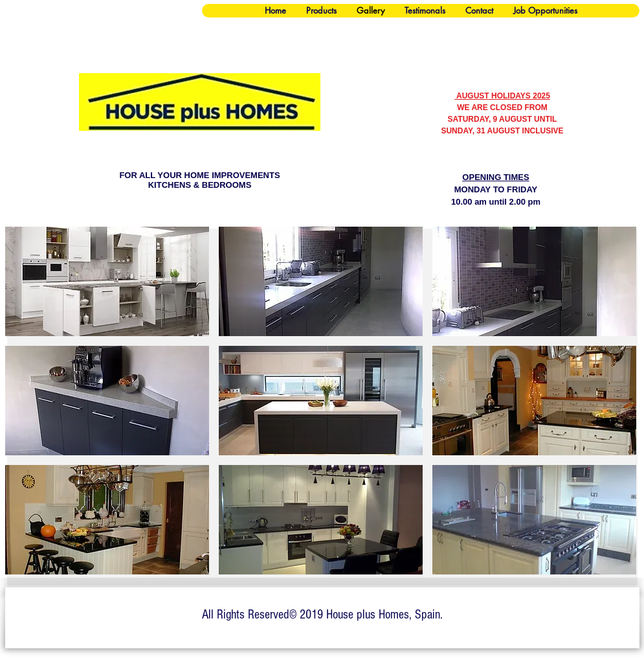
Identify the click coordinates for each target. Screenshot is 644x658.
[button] (107, 281)
